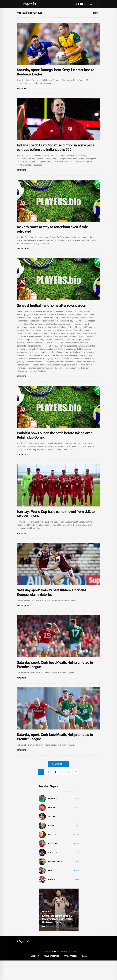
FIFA (50, 890)
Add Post (35, 976)
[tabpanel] (59, 929)
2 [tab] (48, 946)
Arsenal (52, 836)
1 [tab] (44, 946)
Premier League (55, 881)
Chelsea (52, 854)
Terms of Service (51, 976)
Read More (23, 91)
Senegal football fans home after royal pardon (52, 314)
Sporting (53, 818)
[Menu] (18, 4)
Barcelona (53, 863)
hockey (52, 899)
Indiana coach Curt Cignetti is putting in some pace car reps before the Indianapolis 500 (56, 152)
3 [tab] (52, 946)
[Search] (91, 4)
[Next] (76, 792)
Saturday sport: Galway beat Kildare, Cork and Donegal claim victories (51, 608)
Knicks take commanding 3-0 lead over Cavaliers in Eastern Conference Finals (57, 938)
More (97, 13)
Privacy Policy (70, 976)
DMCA (84, 976)
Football (53, 827)
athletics (53, 872)
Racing (51, 845)
